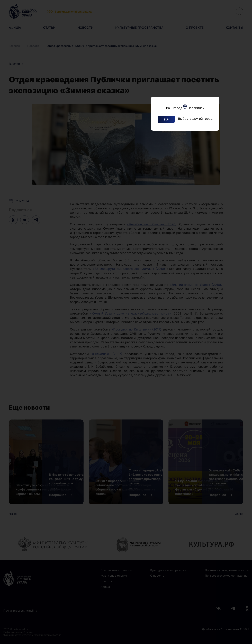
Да (166, 119)
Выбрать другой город (195, 119)
